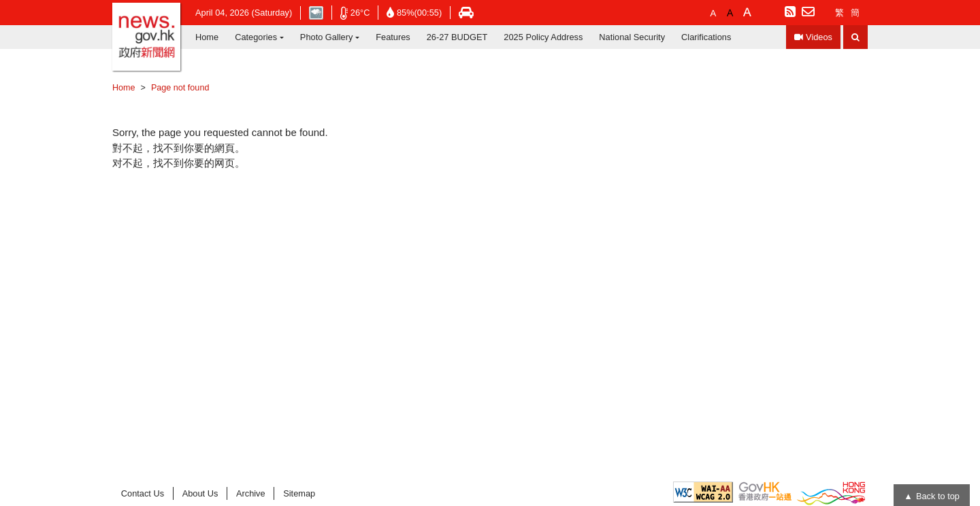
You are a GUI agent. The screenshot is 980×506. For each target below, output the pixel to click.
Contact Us (143, 493)
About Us (200, 493)
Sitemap (299, 493)
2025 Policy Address (543, 37)
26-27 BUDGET (457, 37)
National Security (632, 37)
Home (207, 37)
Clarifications (706, 37)
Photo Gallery (327, 37)
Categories (256, 37)
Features (393, 37)
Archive (251, 493)
